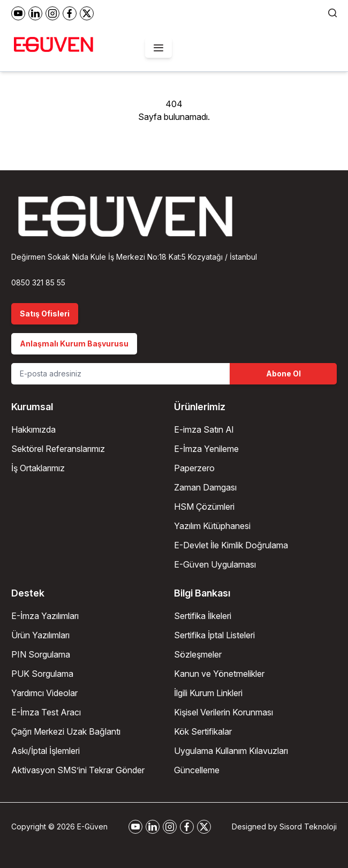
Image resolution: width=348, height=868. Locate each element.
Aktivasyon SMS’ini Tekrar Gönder (78, 770)
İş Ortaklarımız (38, 468)
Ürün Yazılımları (40, 635)
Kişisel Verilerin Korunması (224, 712)
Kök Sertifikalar (203, 731)
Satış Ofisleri (45, 314)
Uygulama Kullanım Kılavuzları (231, 751)
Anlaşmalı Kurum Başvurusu (74, 344)
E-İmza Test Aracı (46, 712)
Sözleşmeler (198, 654)
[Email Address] (120, 374)
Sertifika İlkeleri (203, 616)
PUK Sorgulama (42, 674)
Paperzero (194, 468)
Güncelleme (197, 770)
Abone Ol (283, 373)
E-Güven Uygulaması (215, 564)
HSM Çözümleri (204, 507)
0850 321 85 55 (38, 282)
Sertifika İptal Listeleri (214, 635)
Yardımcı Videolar (44, 693)
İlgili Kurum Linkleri (208, 693)
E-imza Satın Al (204, 429)
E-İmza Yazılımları (45, 616)
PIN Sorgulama (41, 654)
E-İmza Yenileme (206, 449)
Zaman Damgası (205, 487)
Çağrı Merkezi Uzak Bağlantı (66, 731)
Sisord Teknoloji (308, 827)
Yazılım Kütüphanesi (212, 526)
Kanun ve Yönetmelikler (219, 674)
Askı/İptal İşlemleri (46, 751)
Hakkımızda (33, 429)
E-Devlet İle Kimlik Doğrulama (231, 545)
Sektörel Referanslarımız (58, 449)
